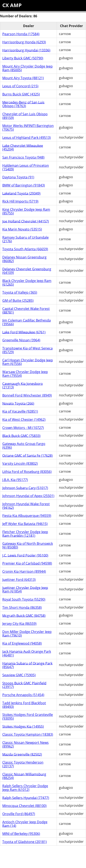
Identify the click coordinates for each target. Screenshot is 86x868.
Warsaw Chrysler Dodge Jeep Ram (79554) (25, 374)
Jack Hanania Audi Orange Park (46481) (27, 653)
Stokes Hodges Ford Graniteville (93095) (28, 716)
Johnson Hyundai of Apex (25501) (28, 496)
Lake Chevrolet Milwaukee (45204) (23, 147)
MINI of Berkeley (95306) (21, 834)
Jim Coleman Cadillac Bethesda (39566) (27, 322)
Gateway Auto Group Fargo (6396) (24, 446)
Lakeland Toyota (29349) (21, 193)
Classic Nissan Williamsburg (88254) (24, 776)
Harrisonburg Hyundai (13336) (26, 50)
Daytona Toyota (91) (18, 177)
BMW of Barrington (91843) (24, 185)
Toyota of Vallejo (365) (20, 292)
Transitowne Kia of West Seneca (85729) (27, 350)
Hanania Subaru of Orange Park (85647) (27, 665)
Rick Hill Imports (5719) (20, 201)
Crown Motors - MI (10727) (23, 428)
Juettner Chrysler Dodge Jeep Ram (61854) (25, 589)
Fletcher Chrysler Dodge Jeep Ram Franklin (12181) (25, 534)
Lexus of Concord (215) (20, 86)
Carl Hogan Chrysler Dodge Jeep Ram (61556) (28, 362)
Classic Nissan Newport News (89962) (25, 744)
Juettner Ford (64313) (19, 580)
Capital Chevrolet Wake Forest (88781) (26, 311)
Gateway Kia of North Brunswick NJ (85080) (28, 545)
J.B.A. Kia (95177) (15, 480)
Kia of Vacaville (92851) (20, 411)
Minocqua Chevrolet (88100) (24, 806)
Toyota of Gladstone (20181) (25, 842)
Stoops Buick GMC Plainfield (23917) (24, 685)
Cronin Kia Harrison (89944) (24, 571)
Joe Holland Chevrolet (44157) (26, 221)
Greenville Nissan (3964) (21, 340)
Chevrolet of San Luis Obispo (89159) (25, 116)
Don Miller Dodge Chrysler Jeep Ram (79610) (27, 634)
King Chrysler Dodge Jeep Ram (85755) (26, 211)
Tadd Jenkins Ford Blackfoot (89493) (24, 705)
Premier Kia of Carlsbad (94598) (27, 563)
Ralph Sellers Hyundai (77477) (26, 798)
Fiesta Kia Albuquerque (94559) (27, 516)
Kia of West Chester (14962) (24, 420)
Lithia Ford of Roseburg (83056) (27, 472)
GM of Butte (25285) (18, 301)
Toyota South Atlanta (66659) (25, 249)
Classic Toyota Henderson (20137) (23, 764)
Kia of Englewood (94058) (22, 643)
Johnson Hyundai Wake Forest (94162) (26, 506)
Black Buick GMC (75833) (21, 436)
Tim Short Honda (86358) (22, 607)
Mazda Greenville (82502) (22, 754)
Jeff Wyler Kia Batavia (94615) (25, 524)
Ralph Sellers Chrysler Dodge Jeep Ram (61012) (25, 788)
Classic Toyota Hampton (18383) (28, 734)
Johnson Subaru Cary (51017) (25, 488)
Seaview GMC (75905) (19, 675)
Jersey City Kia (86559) (19, 624)
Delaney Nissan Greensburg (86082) (24, 259)
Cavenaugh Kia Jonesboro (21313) (23, 385)
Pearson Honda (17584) (21, 34)
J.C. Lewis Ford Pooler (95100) (25, 555)
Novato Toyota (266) (18, 403)
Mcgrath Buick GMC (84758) (24, 615)
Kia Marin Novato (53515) (22, 229)
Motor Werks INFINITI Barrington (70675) (28, 128)
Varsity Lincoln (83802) (20, 463)
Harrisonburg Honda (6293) (24, 42)
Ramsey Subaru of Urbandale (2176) (25, 239)
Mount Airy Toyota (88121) (23, 78)
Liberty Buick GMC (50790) (23, 58)
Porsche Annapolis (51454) (23, 695)
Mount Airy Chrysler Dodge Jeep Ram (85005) (27, 68)
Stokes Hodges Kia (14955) (23, 726)
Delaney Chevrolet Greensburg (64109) (27, 271)
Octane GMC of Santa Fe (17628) (27, 455)
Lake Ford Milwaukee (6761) (24, 332)
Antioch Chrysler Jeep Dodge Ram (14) (25, 824)
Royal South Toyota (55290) (24, 599)
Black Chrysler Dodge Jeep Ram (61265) (27, 283)
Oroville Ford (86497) (19, 814)
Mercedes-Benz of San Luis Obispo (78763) (23, 104)
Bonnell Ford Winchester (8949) (27, 395)
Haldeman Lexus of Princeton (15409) (26, 167)
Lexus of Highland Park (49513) (27, 138)
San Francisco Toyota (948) (23, 157)
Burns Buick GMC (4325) (21, 94)
